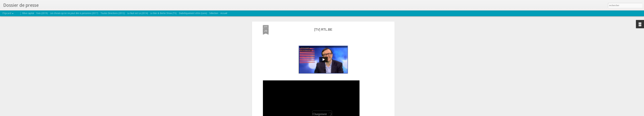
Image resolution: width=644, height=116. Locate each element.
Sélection (214, 13)
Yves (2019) (42, 13)
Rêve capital (28, 13)
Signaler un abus (343, 114)
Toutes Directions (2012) (113, 13)
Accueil (224, 13)
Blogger (332, 114)
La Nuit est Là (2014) (138, 13)
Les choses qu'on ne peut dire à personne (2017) (74, 13)
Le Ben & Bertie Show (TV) (163, 13)
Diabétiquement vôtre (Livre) (193, 13)
